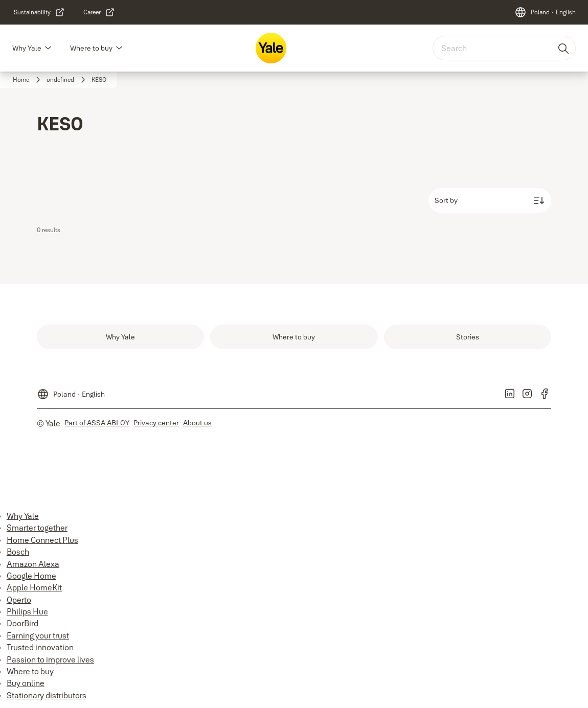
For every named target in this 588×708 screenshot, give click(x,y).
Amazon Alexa (33, 564)
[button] (48, 48)
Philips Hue (27, 611)
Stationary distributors (47, 695)
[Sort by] (490, 200)
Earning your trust (38, 635)
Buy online (26, 683)
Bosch (18, 552)
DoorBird (22, 623)
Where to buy (91, 48)
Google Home (31, 576)
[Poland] (545, 12)
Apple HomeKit (34, 587)
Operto (19, 600)
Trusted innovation (40, 647)
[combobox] (504, 48)
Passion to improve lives (50, 659)
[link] (39, 12)
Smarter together (37, 528)
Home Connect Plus (42, 540)
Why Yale (27, 48)
